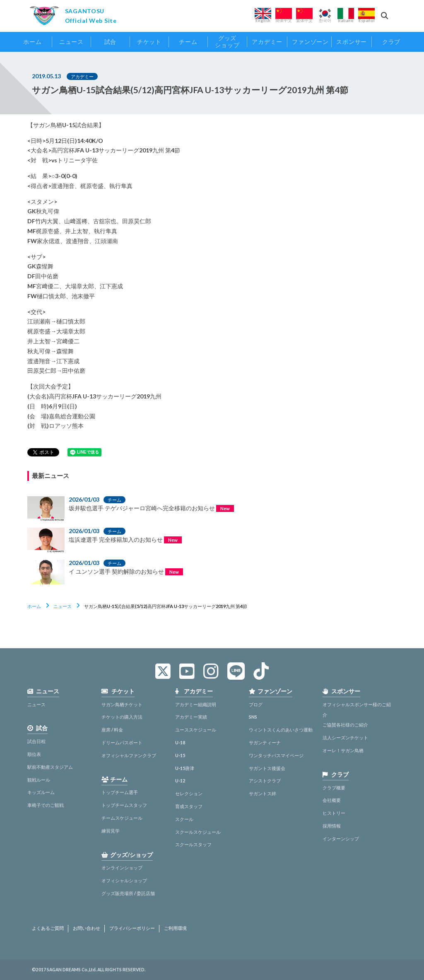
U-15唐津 (185, 768)
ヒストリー (334, 813)
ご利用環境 (175, 928)
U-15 (180, 755)
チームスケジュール (122, 818)
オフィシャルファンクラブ (129, 755)
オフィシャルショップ (124, 880)
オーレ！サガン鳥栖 (343, 750)
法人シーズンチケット (345, 737)
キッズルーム (41, 792)
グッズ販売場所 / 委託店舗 (128, 893)
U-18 (180, 742)
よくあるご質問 (48, 928)
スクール (184, 819)
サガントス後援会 (267, 768)
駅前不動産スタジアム (50, 767)
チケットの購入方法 (122, 717)
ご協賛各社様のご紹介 (345, 725)
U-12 (180, 781)
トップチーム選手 (120, 792)
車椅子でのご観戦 (46, 805)
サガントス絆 (263, 793)
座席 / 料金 (112, 730)
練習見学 (111, 831)
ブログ (256, 704)
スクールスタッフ (193, 844)
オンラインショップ (122, 868)
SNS (253, 717)
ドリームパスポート (122, 742)
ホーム (34, 606)
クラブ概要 (334, 788)
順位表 (34, 754)
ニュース (63, 606)
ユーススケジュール (196, 730)
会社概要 (332, 800)
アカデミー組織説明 (196, 704)
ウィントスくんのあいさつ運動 (281, 730)
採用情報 (332, 826)
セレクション (189, 793)
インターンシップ (341, 839)
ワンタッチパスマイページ (276, 755)
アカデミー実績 (191, 717)
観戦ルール (39, 780)
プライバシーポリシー (132, 928)
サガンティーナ (265, 742)
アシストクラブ (265, 781)
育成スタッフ (189, 806)
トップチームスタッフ (124, 805)
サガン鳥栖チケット (122, 704)
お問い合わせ (87, 928)
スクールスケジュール (198, 832)
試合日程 (36, 741)
